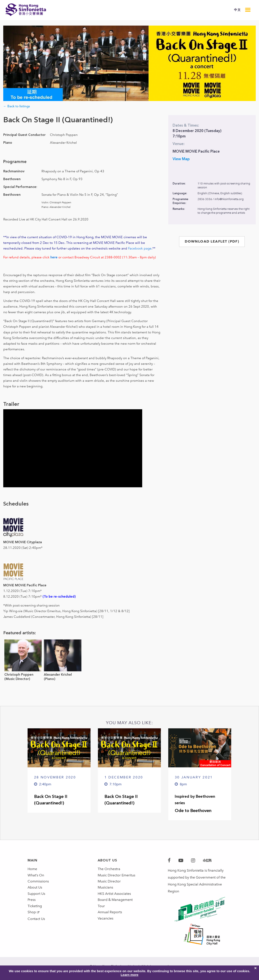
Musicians (105, 890)
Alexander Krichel (58, 675)
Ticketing (35, 911)
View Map (181, 159)
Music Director (109, 883)
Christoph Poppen (19, 675)
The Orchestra (109, 869)
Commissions (38, 883)
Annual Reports (110, 918)
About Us (35, 890)
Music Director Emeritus (116, 876)
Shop (32, 918)
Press (32, 904)
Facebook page (140, 248)
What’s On (36, 876)
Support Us (36, 897)
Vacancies (106, 925)
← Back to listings (17, 106)
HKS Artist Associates (114, 897)
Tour (101, 911)
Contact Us (36, 925)
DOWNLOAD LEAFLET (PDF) (212, 241)
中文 (237, 10)
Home (32, 869)
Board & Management (115, 904)
